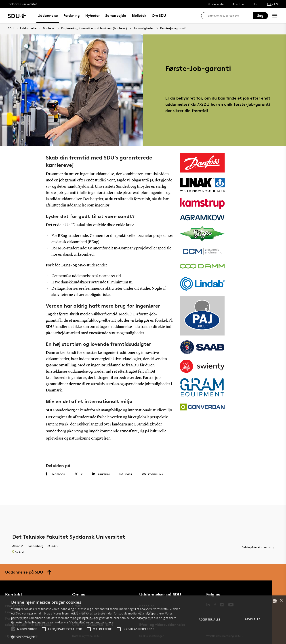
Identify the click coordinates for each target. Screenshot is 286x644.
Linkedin (101, 474)
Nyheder (93, 16)
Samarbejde (116, 16)
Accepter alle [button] (209, 620)
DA (269, 4)
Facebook (56, 474)
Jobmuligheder (144, 28)
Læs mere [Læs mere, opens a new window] (107, 622)
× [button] (281, 601)
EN (276, 4)
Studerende (216, 4)
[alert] (143, 620)
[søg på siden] (229, 16)
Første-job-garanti (173, 28)
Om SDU (159, 16)
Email (126, 474)
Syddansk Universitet (22, 4)
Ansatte (238, 4)
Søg (260, 16)
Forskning (72, 16)
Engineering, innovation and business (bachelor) (94, 28)
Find (255, 4)
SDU (11, 28)
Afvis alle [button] (253, 619)
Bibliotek (139, 16)
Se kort (18, 552)
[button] (13, 629)
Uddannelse (48, 16)
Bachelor (49, 28)
